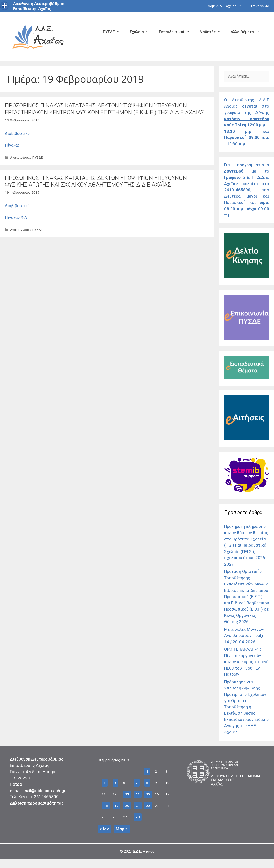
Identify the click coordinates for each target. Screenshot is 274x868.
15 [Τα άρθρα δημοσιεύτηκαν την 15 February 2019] (148, 794)
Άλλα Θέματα (247, 32)
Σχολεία (142, 32)
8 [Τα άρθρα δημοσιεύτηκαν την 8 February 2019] (147, 783)
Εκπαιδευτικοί (177, 32)
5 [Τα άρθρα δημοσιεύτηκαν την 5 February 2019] (115, 783)
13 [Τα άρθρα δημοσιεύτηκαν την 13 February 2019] (127, 794)
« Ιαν (104, 829)
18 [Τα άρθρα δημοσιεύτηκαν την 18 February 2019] (106, 806)
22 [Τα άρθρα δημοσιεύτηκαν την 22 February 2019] (148, 806)
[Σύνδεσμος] (247, 277)
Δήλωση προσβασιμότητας (37, 803)
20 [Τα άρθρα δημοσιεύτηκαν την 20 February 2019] (127, 806)
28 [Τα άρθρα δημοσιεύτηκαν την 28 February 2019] (138, 817)
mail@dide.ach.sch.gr (44, 791)
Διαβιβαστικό (17, 133)
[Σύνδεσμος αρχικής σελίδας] (38, 36)
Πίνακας (12, 145)
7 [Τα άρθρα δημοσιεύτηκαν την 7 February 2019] (137, 783)
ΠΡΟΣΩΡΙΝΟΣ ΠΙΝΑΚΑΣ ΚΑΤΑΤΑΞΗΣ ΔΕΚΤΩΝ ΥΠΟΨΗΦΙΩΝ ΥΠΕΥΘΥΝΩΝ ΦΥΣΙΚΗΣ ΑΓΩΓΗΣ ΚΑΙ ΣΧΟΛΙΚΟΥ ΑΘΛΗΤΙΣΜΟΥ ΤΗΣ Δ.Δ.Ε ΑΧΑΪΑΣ (96, 181)
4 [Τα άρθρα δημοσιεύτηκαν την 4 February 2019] (105, 783)
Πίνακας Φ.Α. (16, 217)
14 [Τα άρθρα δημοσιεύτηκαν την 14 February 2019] (138, 794)
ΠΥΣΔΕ (114, 32)
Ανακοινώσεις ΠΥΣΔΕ (26, 157)
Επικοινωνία (260, 6)
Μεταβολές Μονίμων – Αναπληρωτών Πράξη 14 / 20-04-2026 (246, 636)
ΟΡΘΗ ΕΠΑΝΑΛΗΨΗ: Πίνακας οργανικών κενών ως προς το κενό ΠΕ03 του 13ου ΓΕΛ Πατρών (246, 662)
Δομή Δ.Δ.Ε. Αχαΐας (227, 6)
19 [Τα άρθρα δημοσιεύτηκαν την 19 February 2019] (116, 806)
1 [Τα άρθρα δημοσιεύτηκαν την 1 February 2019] (147, 771)
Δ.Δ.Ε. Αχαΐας (144, 851)
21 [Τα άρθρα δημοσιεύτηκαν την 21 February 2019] (138, 806)
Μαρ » (122, 829)
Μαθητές (213, 32)
